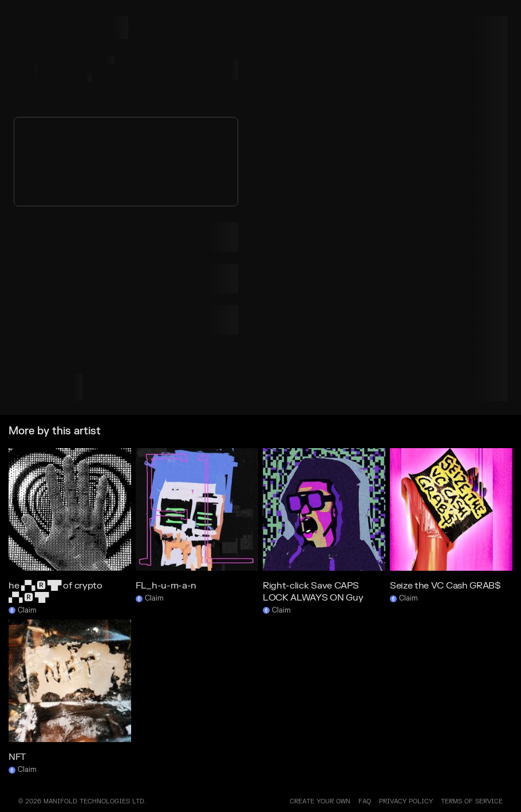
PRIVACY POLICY (406, 801)
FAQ (365, 801)
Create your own (320, 801)
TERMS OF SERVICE (472, 801)
